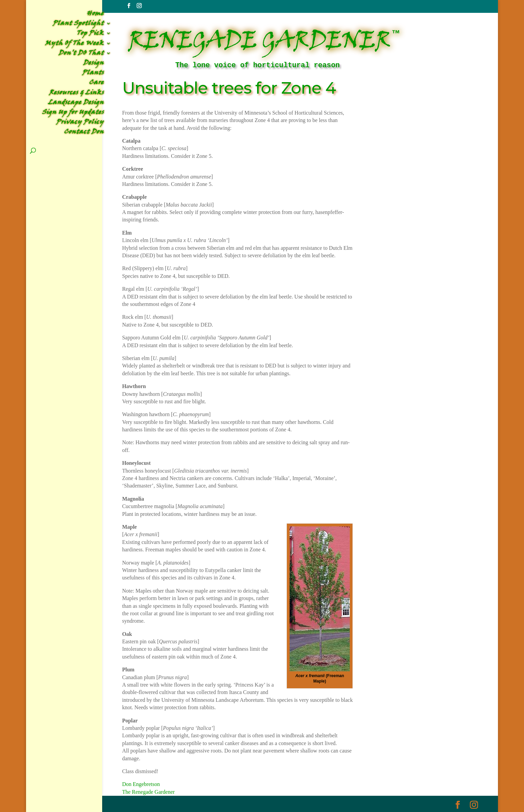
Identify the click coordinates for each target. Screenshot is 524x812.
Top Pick (90, 34)
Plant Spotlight (78, 25)
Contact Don (84, 133)
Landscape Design (76, 104)
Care (96, 84)
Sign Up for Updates (73, 113)
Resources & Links (76, 94)
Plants (93, 74)
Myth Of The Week (74, 44)
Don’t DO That (81, 54)
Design (94, 64)
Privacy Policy (80, 123)
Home (95, 15)
